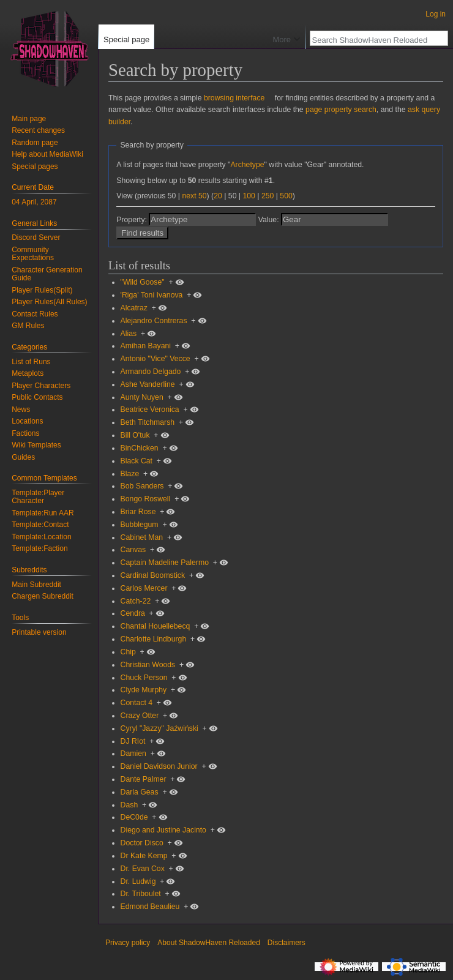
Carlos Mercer (144, 588)
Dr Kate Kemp (144, 856)
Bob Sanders (142, 486)
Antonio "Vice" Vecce (155, 359)
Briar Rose (138, 512)
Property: (132, 220)
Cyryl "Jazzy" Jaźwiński (159, 728)
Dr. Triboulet (141, 894)
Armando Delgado (151, 372)
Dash (129, 805)
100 (249, 196)
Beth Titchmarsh (148, 422)
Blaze (130, 474)
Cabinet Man (142, 537)
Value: (269, 220)
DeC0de (134, 817)
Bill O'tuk (135, 435)
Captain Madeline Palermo (165, 563)
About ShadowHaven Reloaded (208, 943)
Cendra (133, 613)
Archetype (247, 165)
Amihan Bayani (146, 346)
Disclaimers (286, 943)
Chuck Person (144, 678)
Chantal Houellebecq (155, 626)
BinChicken (140, 448)
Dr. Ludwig (138, 881)
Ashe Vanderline (148, 384)
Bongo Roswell (146, 499)
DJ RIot (133, 741)
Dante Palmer (144, 779)
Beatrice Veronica (150, 410)
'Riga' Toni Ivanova (152, 295)
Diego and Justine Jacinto (163, 830)
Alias (129, 334)
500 (286, 196)
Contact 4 (137, 703)
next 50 (194, 196)
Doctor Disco (142, 843)
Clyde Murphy (144, 690)
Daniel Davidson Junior (159, 766)
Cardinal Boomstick (153, 575)
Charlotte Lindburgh (154, 639)
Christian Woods (148, 665)
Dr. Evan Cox (143, 869)
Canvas (133, 550)
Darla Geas (140, 792)
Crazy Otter (140, 716)
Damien (133, 754)
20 (218, 196)
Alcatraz (134, 308)
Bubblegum (140, 525)
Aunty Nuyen (142, 397)
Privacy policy (128, 943)
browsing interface (234, 98)
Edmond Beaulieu (150, 907)
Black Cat (137, 461)
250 (268, 196)
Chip (128, 652)
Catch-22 (136, 601)
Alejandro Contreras (154, 321)
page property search (341, 110)
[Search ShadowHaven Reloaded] (372, 40)
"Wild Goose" (143, 282)
